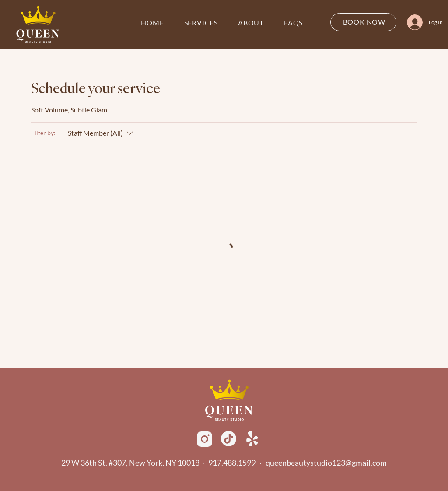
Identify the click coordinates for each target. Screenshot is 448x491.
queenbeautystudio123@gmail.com (326, 463)
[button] (201, 23)
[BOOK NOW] (363, 22)
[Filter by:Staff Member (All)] (101, 133)
